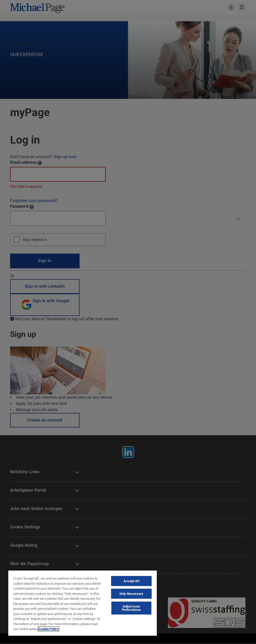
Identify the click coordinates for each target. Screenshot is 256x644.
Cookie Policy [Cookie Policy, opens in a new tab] (49, 629)
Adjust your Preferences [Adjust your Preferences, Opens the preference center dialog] (131, 608)
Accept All (131, 581)
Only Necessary (131, 594)
